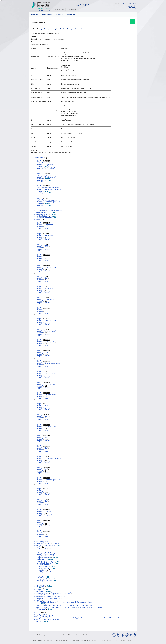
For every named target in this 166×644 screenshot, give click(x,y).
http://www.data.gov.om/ (51, 211)
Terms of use (52, 635)
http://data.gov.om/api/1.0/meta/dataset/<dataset (59, 29)
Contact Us (62, 635)
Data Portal (83, 5)
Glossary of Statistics (83, 635)
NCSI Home (59, 9)
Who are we (72, 9)
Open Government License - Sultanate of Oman (117, 640)
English (117, 3)
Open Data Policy (39, 635)
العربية (122, 3)
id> (81, 29)
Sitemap (71, 635)
